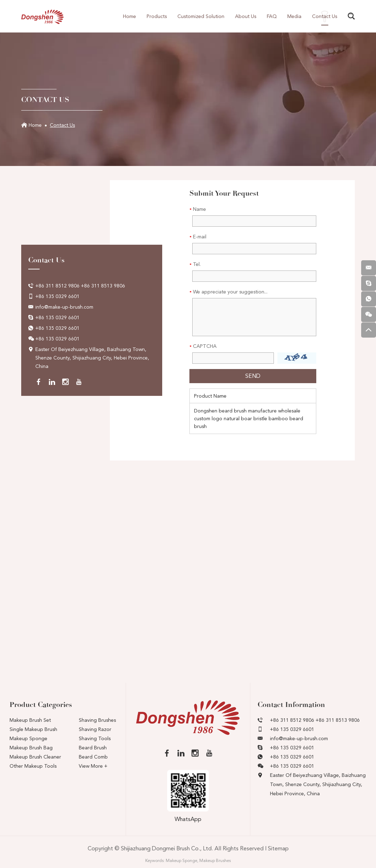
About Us (246, 16)
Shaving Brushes (97, 720)
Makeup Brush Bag (31, 748)
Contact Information (291, 705)
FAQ (272, 16)
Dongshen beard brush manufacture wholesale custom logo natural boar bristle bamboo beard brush (249, 418)
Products (157, 16)
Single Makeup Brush (33, 729)
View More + (93, 766)
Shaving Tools (95, 738)
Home (130, 16)
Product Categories (41, 705)
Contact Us (325, 16)
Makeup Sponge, (182, 861)
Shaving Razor (95, 729)
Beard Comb (93, 757)
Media (294, 16)
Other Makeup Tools (33, 766)
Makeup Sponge (28, 738)
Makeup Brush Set (30, 720)
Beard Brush (93, 748)
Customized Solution (201, 16)
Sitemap (278, 848)
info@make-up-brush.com (64, 307)
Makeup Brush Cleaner (35, 757)
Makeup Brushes (215, 861)
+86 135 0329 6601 (57, 317)
